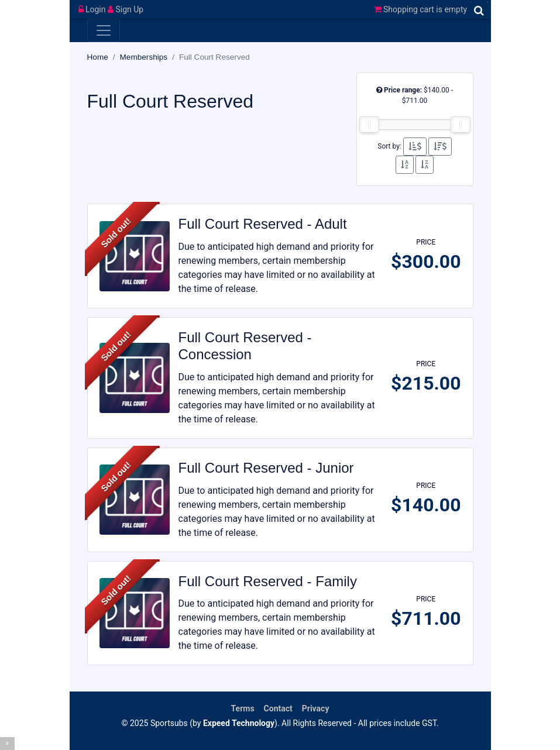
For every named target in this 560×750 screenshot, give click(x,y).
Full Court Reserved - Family (268, 581)
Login (93, 9)
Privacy (316, 708)
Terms (243, 708)
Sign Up (126, 9)
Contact (278, 708)
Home (98, 57)
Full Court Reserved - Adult (263, 224)
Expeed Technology (239, 723)
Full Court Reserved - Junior (266, 468)
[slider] (369, 125)
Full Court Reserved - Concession (245, 346)
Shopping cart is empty (421, 9)
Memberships (144, 57)
